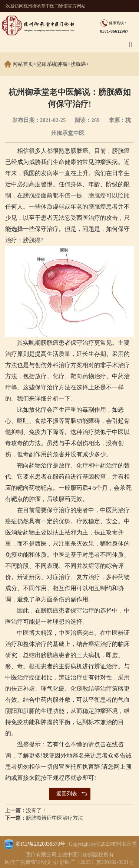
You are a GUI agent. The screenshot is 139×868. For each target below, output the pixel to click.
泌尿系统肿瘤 (52, 64)
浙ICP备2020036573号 (40, 844)
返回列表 (67, 794)
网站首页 (23, 64)
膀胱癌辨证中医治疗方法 (54, 818)
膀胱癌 (78, 64)
